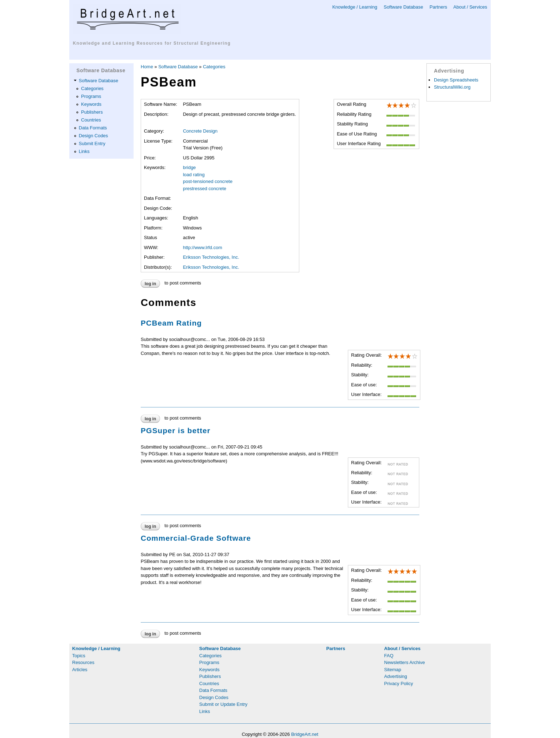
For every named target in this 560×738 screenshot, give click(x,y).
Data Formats (93, 128)
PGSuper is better (176, 430)
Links (84, 151)
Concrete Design (200, 131)
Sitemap (393, 670)
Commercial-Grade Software (196, 538)
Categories (92, 88)
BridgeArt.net (305, 734)
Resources (83, 662)
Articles (80, 670)
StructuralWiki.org (452, 87)
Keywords (91, 104)
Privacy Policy (399, 683)
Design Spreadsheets (456, 80)
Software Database (403, 7)
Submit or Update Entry (223, 704)
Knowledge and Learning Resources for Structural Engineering (152, 43)
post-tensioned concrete (208, 181)
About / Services (470, 7)
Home (147, 67)
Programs (91, 96)
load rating (194, 175)
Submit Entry (92, 143)
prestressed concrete (204, 189)
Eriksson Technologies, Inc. (211, 257)
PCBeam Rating (171, 323)
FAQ (389, 656)
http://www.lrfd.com (202, 247)
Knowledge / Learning (355, 7)
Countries (91, 120)
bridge (189, 167)
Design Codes (94, 136)
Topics (79, 656)
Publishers (92, 112)
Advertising (396, 676)
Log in (150, 284)
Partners (438, 7)
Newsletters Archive (405, 662)
